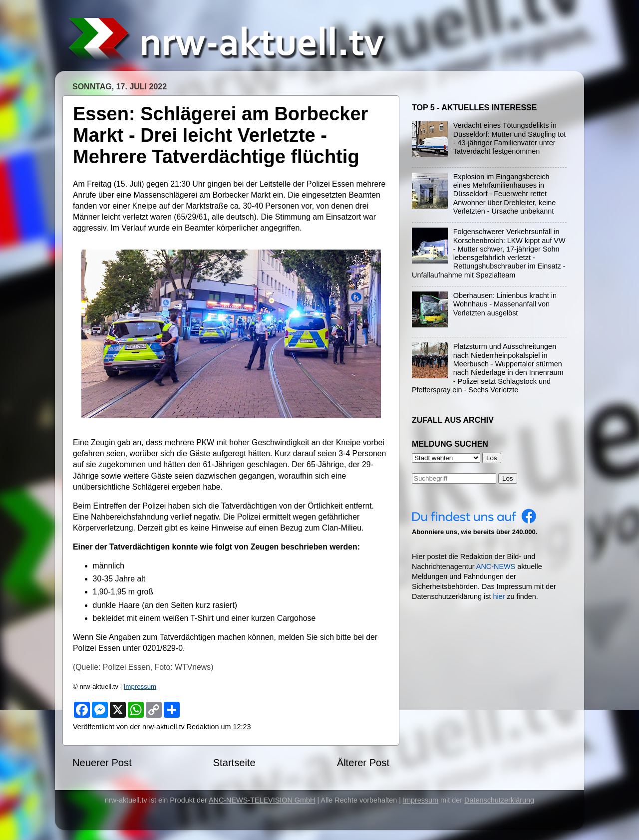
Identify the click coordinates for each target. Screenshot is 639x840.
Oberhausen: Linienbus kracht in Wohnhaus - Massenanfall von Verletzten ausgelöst (505, 304)
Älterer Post (363, 763)
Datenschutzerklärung (499, 800)
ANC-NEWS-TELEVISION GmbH (262, 800)
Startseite (234, 763)
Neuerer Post (102, 763)
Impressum (140, 687)
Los (508, 478)
